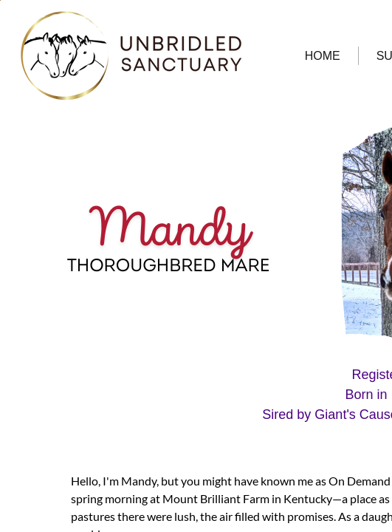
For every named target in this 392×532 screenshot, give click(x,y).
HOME (323, 56)
